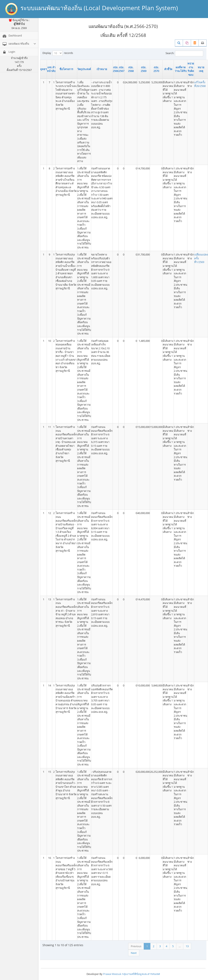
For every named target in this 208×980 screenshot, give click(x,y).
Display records (58, 53)
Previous (136, 946)
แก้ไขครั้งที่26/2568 (200, 84)
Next (134, 953)
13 (187, 946)
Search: (184, 53)
